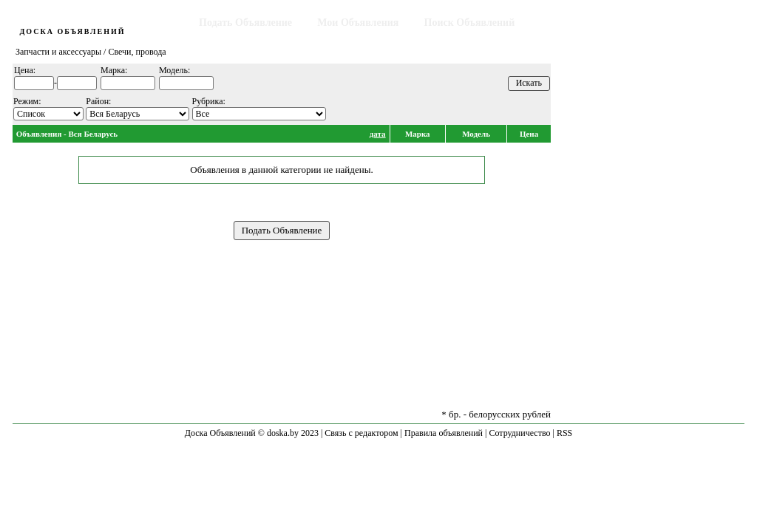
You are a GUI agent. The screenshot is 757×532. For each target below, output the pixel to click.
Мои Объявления (358, 23)
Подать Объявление (245, 23)
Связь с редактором (361, 433)
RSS (564, 433)
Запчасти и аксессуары (58, 52)
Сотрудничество (519, 433)
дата (378, 134)
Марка (418, 134)
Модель (476, 134)
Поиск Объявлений (470, 23)
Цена (529, 134)
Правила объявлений (444, 433)
